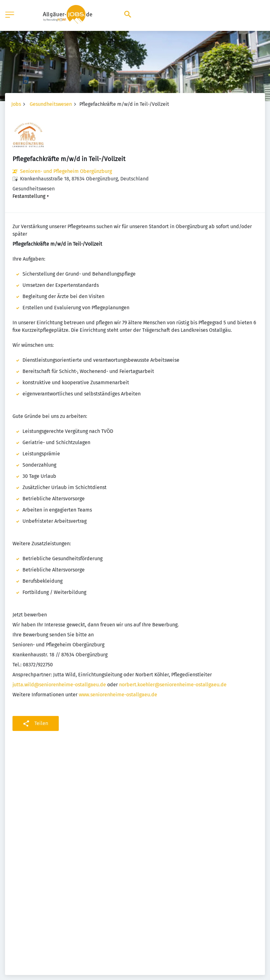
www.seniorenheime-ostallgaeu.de (118, 695)
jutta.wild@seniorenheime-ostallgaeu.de (59, 685)
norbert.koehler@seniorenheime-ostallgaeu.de (173, 685)
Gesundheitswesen (51, 104)
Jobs (16, 104)
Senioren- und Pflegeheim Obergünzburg (66, 171)
